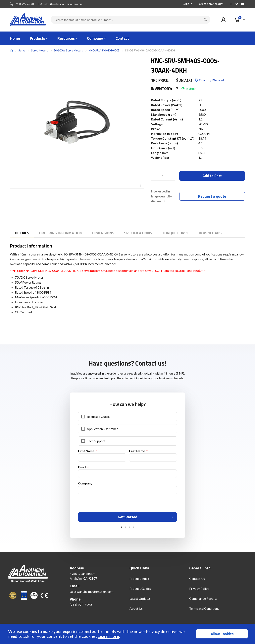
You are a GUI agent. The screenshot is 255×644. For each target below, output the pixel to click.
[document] (128, 634)
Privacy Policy (199, 591)
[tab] (22, 233)
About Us (136, 611)
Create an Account (211, 4)
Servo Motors (40, 50)
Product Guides (140, 591)
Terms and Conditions (204, 611)
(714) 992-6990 (24, 4)
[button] (140, 186)
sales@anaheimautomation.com (63, 4)
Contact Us (197, 581)
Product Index (139, 581)
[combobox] (130, 20)
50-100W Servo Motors (68, 50)
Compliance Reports (203, 601)
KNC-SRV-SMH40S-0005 (104, 50)
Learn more (108, 636)
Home (11, 50)
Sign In (188, 4)
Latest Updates (140, 601)
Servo (22, 50)
